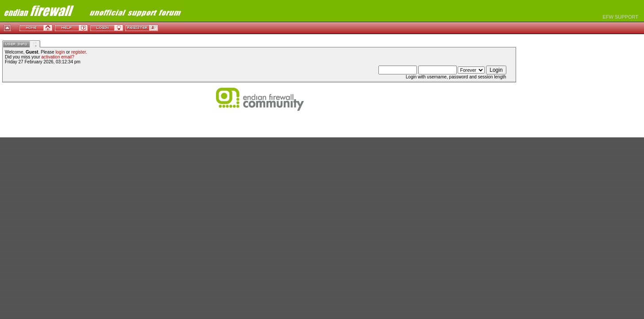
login (60, 52)
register (79, 52)
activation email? (58, 57)
